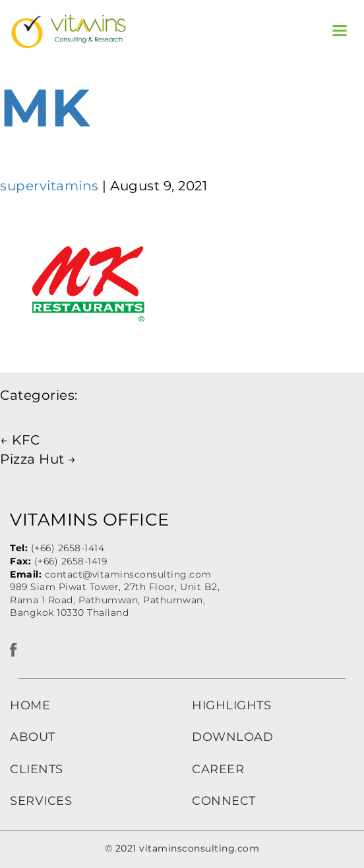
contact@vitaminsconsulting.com (128, 574)
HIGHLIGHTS (231, 705)
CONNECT (224, 801)
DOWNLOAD (232, 737)
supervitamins (49, 186)
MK (45, 108)
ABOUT (33, 737)
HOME (30, 705)
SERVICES (41, 801)
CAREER (218, 769)
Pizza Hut (38, 459)
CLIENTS (37, 769)
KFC (20, 440)
